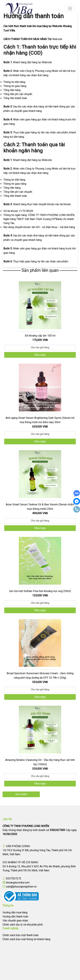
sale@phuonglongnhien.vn (21, 887)
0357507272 (14, 879)
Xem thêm (21, 794)
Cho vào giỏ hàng (40, 347)
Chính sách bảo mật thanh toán (21, 935)
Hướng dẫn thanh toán (15, 917)
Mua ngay (40, 355)
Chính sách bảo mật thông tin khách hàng (26, 939)
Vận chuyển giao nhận (15, 921)
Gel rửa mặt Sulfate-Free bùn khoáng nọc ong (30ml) (40, 591)
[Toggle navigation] (70, 8)
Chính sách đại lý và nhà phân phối (23, 925)
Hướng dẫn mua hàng (15, 912)
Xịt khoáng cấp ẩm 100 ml (40, 336)
